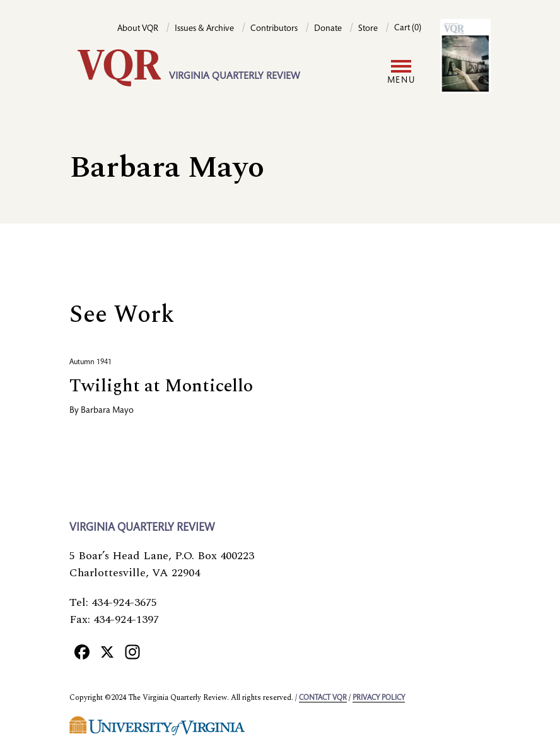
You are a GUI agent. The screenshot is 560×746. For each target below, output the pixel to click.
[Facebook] (82, 651)
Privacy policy (379, 698)
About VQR (138, 29)
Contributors (274, 29)
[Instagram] (132, 651)
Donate (328, 29)
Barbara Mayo (107, 411)
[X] (107, 651)
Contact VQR (323, 698)
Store (368, 29)
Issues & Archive (204, 29)
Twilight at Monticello (161, 386)
